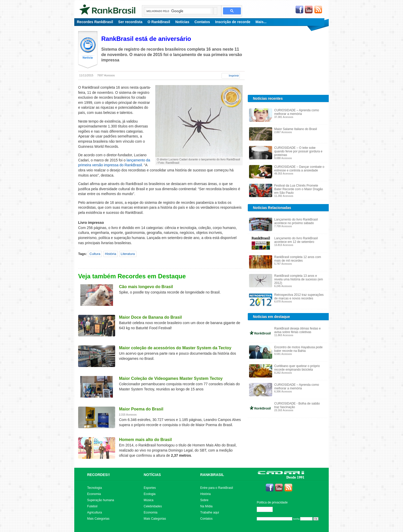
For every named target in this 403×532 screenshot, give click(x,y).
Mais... (261, 22)
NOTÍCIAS (152, 475)
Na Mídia (206, 506)
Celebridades (153, 506)
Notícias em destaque (271, 317)
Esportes (150, 488)
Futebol (92, 506)
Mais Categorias (98, 519)
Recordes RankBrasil (95, 22)
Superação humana (101, 500)
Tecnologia (94, 488)
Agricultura (94, 512)
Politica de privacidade (272, 502)
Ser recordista (130, 22)
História (111, 254)
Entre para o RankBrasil (217, 488)
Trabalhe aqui (210, 512)
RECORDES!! (99, 475)
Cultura (95, 254)
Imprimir (234, 76)
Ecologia (150, 494)
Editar (267, 509)
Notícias (182, 22)
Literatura (128, 254)
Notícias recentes (268, 98)
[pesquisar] (178, 11)
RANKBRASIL (212, 475)
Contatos (202, 22)
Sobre (204, 500)
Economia (94, 494)
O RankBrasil (159, 22)
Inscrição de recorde (233, 22)
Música (149, 500)
